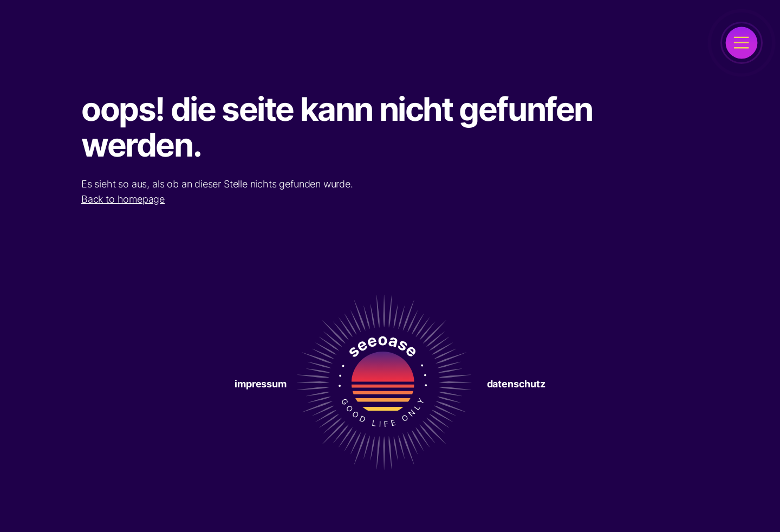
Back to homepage (123, 199)
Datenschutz (516, 384)
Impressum (260, 384)
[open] (742, 43)
